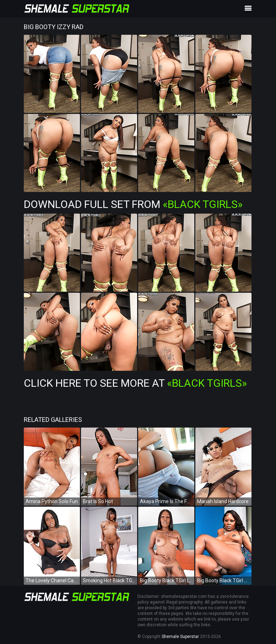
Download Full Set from (133, 204)
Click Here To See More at (135, 383)
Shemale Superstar (180, 637)
